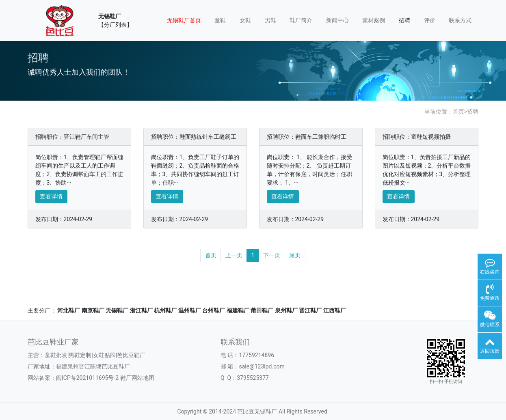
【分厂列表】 (115, 25)
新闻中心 (337, 20)
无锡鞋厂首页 (184, 20)
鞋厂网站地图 (137, 378)
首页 (458, 112)
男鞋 (270, 20)
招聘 (404, 20)
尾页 (295, 255)
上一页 (234, 255)
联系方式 (460, 20)
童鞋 (220, 20)
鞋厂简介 (301, 20)
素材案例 (374, 20)
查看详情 (51, 196)
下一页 (272, 255)
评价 (430, 20)
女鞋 (245, 20)
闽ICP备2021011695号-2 (87, 378)
